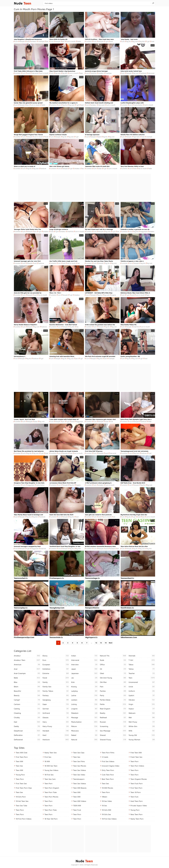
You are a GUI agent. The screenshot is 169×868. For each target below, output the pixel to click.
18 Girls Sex (106, 814)
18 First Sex (49, 775)
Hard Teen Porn (137, 801)
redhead (113, 717)
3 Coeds (105, 757)
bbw (27, 682)
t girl (107, 41)
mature (84, 726)
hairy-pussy (56, 726)
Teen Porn (20, 779)
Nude (23, 3)
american (27, 665)
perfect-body (113, 700)
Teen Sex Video (79, 775)
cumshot (89, 41)
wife (142, 731)
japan (84, 669)
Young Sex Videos (51, 770)
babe (150, 168)
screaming (113, 726)
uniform (142, 691)
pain (113, 687)
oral (28, 41)
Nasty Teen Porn (137, 819)
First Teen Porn (22, 757)
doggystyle (143, 231)
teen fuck (77, 810)
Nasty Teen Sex (51, 753)
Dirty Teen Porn (108, 770)
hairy (56, 722)
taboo (142, 665)
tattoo (142, 669)
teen (81, 73)
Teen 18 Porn (136, 792)
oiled (113, 673)
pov (63, 41)
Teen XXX (19, 761)
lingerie (113, 295)
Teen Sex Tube (22, 806)
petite (113, 704)
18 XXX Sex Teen (51, 766)
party (113, 695)
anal (111, 41)
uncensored (142, 682)
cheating (27, 713)
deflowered (27, 740)
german (56, 709)
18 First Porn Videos (24, 819)
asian (99, 137)
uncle (142, 687)
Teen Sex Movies (80, 766)
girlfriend (56, 713)
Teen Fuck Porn (137, 783)
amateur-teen (27, 660)
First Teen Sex (21, 783)
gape (56, 704)
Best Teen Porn (108, 779)
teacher (142, 673)
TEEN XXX (77, 806)
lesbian (84, 700)
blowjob (22, 41)
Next (111, 643)
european (56, 665)
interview (84, 665)
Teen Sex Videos (80, 770)
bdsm (27, 687)
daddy (79, 41)
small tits (70, 231)
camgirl (27, 700)
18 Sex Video (107, 801)
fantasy (56, 695)
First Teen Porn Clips (24, 788)
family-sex (56, 687)
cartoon (27, 704)
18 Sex (104, 806)
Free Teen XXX (136, 753)
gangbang (56, 700)
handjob (112, 549)
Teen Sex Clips (79, 753)
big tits (128, 41)
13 (101, 643)
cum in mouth (71, 41)
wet (142, 717)
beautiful (27, 691)
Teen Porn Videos (137, 766)
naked (84, 735)
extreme (56, 673)
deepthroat (27, 731)
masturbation (138, 105)
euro (56, 660)
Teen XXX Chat (22, 753)
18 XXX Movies (107, 788)
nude (113, 660)
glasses (56, 717)
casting (27, 709)
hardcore (94, 73)
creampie (41, 41)
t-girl (142, 660)
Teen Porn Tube (51, 792)
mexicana (84, 731)
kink (84, 682)
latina (84, 695)
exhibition (56, 669)
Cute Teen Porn (108, 775)
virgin (142, 704)
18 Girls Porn (21, 797)
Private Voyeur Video (139, 806)
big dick (142, 41)
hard (56, 735)
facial (46, 137)
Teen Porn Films (108, 753)
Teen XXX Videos (80, 801)
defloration (27, 735)
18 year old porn (51, 819)
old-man (113, 682)
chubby (27, 717)
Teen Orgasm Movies (139, 779)
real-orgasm (113, 709)
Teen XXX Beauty (80, 788)
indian (84, 656)
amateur (34, 41)
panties (113, 691)
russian (113, 722)
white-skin (142, 726)
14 (106, 643)
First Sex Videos (108, 761)
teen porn (77, 819)
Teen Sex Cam (50, 779)
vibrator (142, 700)
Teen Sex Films (79, 761)
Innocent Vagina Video (111, 766)
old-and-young (113, 678)
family (56, 682)
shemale (142, 656)
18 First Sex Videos (109, 819)
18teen (104, 797)
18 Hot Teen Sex (22, 801)
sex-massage (113, 731)
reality (113, 713)
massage (84, 717)
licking (84, 704)
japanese (84, 673)
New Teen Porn (137, 814)
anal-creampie (27, 673)
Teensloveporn (79, 779)
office (113, 665)
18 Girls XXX (106, 810)
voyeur (142, 709)
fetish (43, 105)
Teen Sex (19, 766)
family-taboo (56, 691)
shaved (113, 735)
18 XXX (47, 761)
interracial (35, 73)
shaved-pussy (113, 740)
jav (84, 678)
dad (27, 722)
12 (96, 643)
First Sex (48, 757)
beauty (27, 695)
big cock (135, 41)
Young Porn (20, 775)
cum (16, 41)
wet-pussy (142, 722)
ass (47, 41)
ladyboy (84, 691)
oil (113, 669)
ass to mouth (44, 73)
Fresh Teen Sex (136, 757)
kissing (84, 687)
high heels (137, 137)
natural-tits (113, 656)
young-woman (142, 740)
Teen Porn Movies (51, 797)
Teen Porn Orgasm (52, 788)
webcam (142, 713)
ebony (56, 656)
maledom (84, 713)
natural (84, 740)
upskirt (142, 695)
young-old (142, 735)
